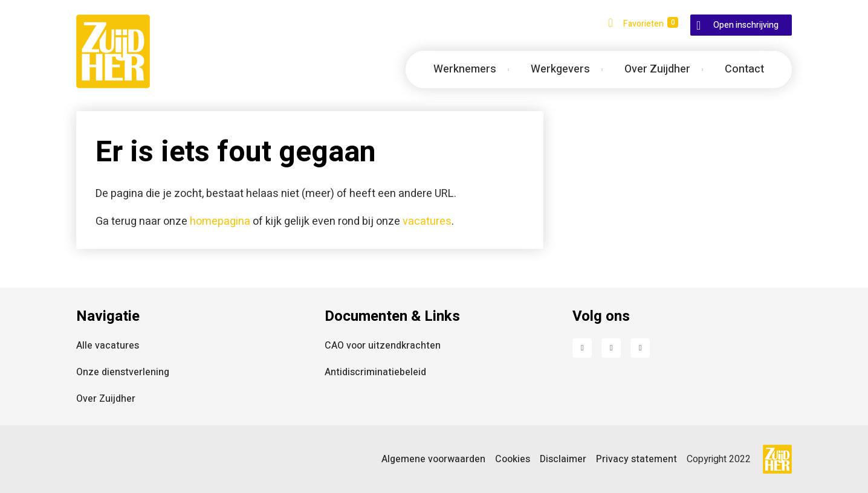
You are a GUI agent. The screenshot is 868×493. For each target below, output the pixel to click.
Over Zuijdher (106, 399)
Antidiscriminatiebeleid (375, 372)
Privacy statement (636, 459)
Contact (744, 69)
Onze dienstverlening (123, 372)
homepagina (220, 221)
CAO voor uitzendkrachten (383, 346)
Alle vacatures (108, 346)
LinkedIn (611, 348)
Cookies (513, 459)
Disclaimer (563, 459)
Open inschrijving (746, 25)
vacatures (427, 221)
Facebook (582, 348)
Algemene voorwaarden (433, 459)
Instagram (640, 348)
